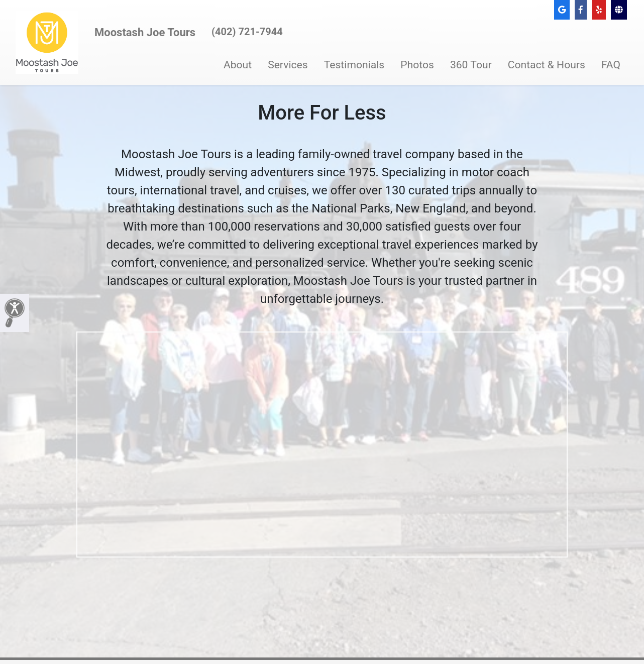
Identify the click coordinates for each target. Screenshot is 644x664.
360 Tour (471, 65)
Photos (417, 65)
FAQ (611, 65)
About (238, 65)
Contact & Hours (547, 65)
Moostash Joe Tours (145, 32)
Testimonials (354, 65)
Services (288, 65)
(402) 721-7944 (247, 32)
